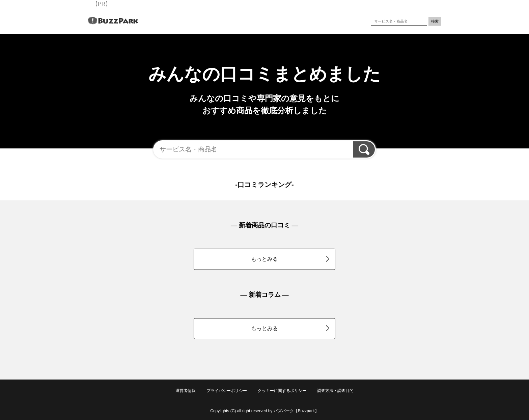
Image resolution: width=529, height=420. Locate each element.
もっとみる (290, 259)
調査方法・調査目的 (335, 391)
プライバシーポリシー (227, 391)
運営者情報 (186, 391)
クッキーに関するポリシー (282, 391)
